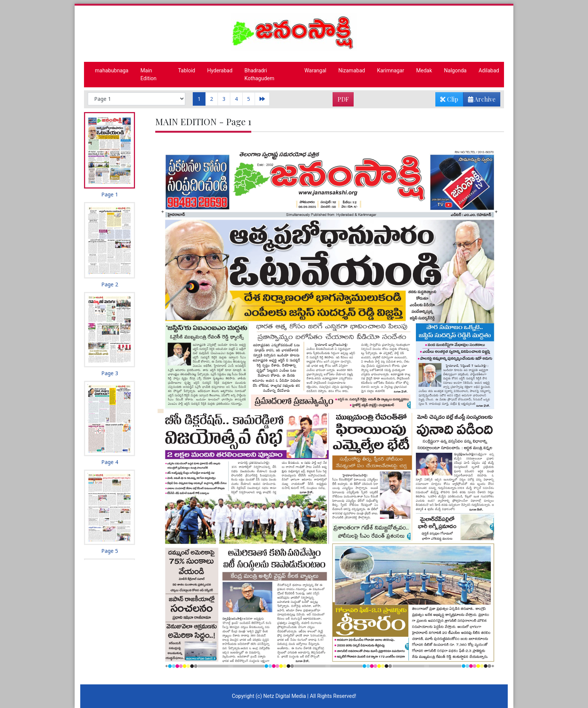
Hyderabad (220, 70)
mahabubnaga (112, 70)
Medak (424, 70)
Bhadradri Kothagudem (259, 74)
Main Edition (148, 74)
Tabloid (187, 70)
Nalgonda (455, 70)
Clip (449, 99)
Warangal (316, 70)
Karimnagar (390, 70)
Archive (479, 101)
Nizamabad (352, 70)
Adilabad (489, 70)
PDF (343, 99)
